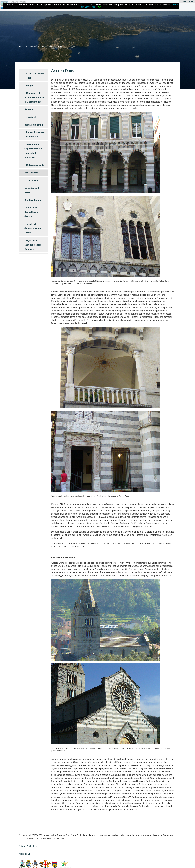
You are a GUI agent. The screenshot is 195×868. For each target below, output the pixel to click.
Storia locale (41, 46)
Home (31, 46)
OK (100, 7)
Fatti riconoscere (187, 1)
